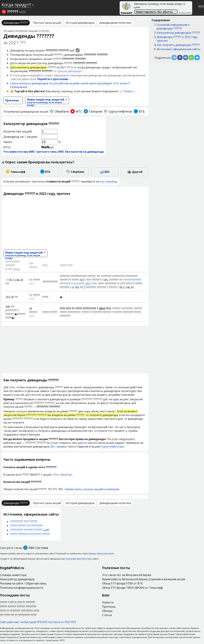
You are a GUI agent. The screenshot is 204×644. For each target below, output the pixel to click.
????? (45, 297)
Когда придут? (16, 5)
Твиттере (87, 559)
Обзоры (107, 611)
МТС (76, 111)
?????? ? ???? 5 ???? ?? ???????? (18, 602)
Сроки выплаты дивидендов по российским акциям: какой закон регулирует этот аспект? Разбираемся (70, 85)
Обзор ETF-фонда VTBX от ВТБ (122, 583)
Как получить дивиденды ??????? (178, 45)
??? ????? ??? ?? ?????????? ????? (18, 615)
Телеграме (71, 559)
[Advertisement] (75, 223)
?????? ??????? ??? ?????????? (26, 526)
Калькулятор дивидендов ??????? (178, 33)
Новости (108, 602)
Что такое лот (63, 475)
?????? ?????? (50, 312)
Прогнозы (109, 607)
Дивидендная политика (115, 23)
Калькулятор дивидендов (17, 579)
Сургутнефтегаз (118, 111)
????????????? (50, 282)
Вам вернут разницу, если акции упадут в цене (153, 8)
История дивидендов (80, 23)
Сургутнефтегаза (112, 446)
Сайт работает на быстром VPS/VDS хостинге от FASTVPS (38, 622)
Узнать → (130, 91)
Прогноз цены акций (47, 23)
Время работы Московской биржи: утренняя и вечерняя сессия (144, 579)
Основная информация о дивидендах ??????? (173, 27)
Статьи (107, 615)
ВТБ (139, 111)
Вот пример (59, 446)
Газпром (93, 111)
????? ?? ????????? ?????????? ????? (20, 611)
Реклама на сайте (185, 13)
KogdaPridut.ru (12, 568)
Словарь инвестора (13, 575)
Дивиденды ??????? (16, 23)
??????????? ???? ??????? (24, 521)
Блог (201, 6)
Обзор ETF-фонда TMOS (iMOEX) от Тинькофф (132, 588)
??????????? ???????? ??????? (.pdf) (30, 530)
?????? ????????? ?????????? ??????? (30, 534)
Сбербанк (59, 111)
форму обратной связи (101, 553)
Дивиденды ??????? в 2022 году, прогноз (177, 39)
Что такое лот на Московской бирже (127, 575)
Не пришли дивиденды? (68, 71)
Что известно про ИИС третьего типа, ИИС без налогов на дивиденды (54, 152)
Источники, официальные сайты (178, 49)
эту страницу (108, 181)
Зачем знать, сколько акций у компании (92, 489)
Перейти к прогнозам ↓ (54, 79)
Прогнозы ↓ (13, 100)
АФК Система (36, 548)
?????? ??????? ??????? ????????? (18, 607)
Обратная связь (36, 583)
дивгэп (82, 443)
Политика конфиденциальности (22, 588)
